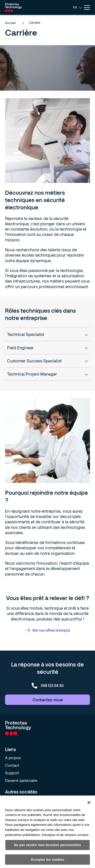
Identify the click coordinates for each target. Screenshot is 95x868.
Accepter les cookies (48, 861)
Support (12, 773)
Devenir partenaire (21, 780)
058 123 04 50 (48, 686)
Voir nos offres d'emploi (48, 630)
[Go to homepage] (13, 7)
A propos (13, 758)
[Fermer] (89, 804)
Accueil (14, 23)
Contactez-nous (48, 700)
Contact (12, 765)
